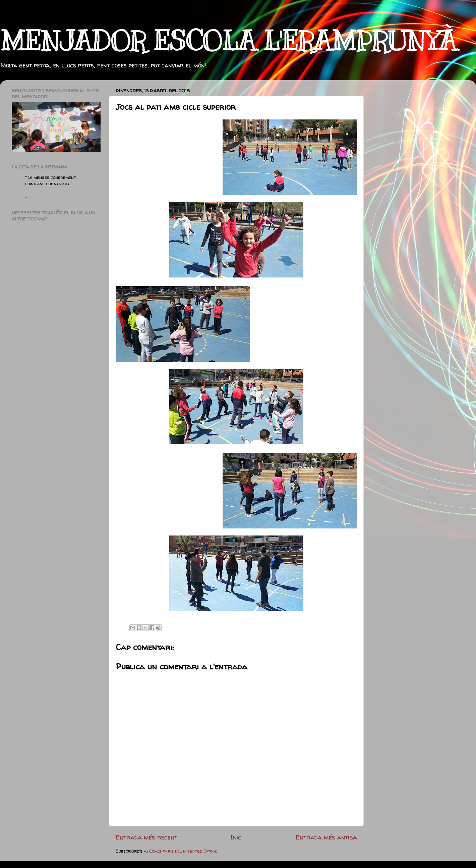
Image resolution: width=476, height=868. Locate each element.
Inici (236, 837)
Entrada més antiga (326, 837)
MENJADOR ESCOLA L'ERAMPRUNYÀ (228, 41)
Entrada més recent (146, 837)
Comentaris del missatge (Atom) (183, 851)
